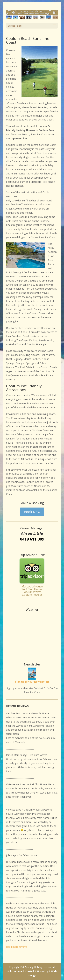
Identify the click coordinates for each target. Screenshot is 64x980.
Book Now (32, 512)
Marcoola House (32, 586)
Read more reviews (17, 947)
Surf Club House (32, 589)
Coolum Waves (32, 592)
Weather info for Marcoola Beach (32, 651)
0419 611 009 (32, 539)
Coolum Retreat (32, 595)
